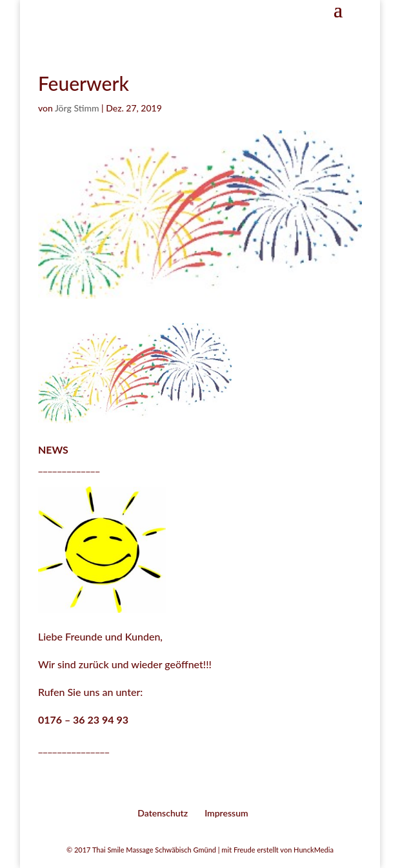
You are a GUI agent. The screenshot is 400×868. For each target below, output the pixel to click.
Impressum (226, 813)
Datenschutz (163, 813)
